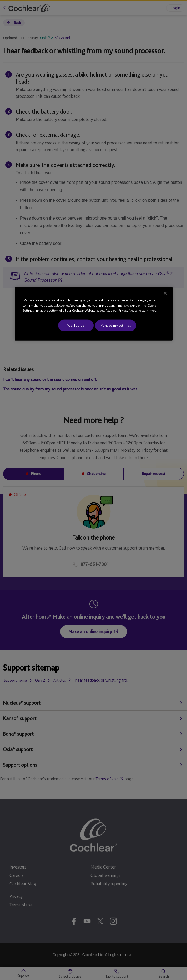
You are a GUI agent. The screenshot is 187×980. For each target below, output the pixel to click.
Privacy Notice (128, 310)
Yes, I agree (76, 325)
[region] (94, 314)
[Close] (165, 293)
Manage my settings (116, 325)
